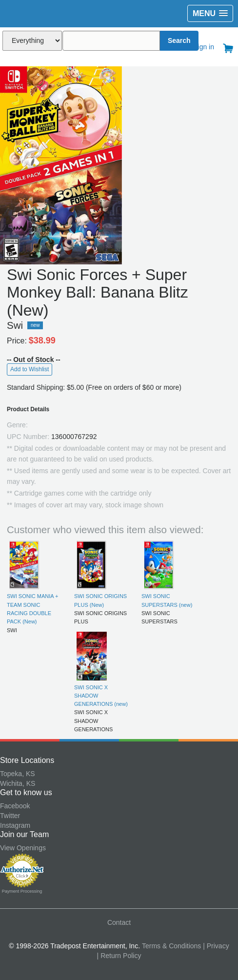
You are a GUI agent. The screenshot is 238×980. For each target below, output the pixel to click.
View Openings (23, 848)
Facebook (15, 806)
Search (179, 40)
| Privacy (216, 946)
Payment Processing (22, 891)
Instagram (15, 825)
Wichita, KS (18, 783)
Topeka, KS (18, 774)
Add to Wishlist (30, 369)
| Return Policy (119, 956)
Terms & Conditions (171, 946)
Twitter (10, 816)
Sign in (204, 47)
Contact (119, 922)
